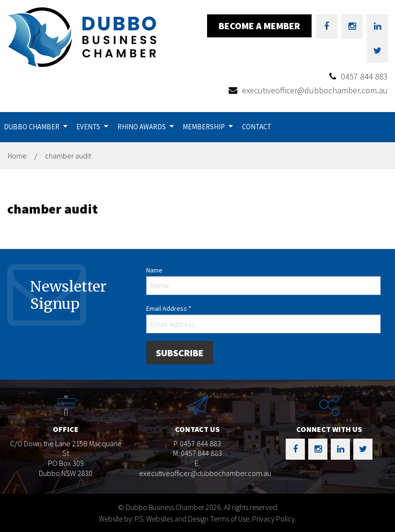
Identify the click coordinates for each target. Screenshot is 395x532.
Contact (257, 127)
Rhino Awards (142, 127)
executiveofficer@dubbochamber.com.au (315, 90)
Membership (204, 127)
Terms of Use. (230, 519)
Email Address (169, 308)
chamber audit (68, 156)
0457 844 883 (364, 76)
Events (88, 127)
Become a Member (259, 26)
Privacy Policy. (274, 519)
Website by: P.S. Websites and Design (154, 519)
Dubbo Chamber (32, 127)
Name (154, 270)
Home (17, 156)
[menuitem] (36, 127)
